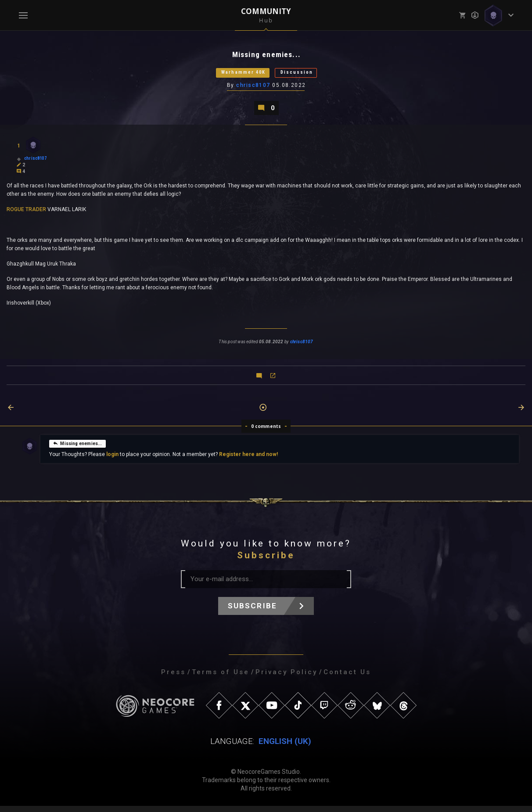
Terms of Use (221, 678)
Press (173, 678)
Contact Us (347, 678)
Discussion (307, 75)
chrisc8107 (254, 89)
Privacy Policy (286, 678)
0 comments (266, 432)
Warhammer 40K (236, 75)
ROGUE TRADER (26, 216)
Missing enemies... (77, 449)
